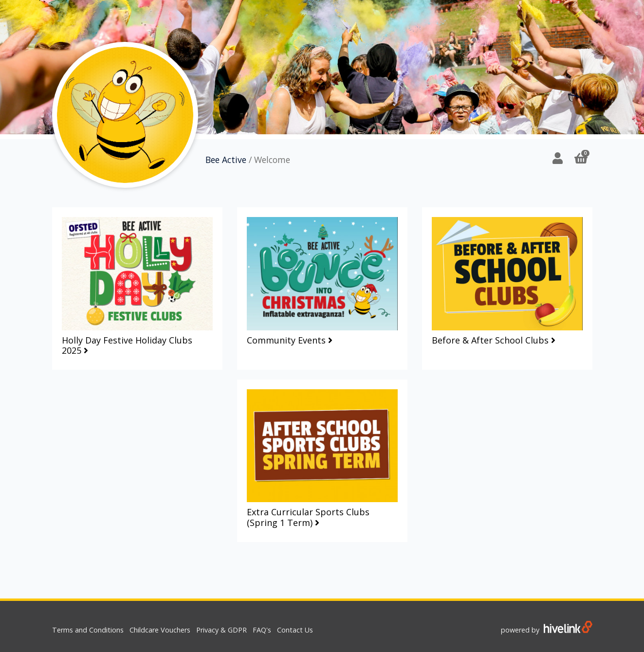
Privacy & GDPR (221, 630)
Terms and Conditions (88, 630)
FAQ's (262, 630)
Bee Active (226, 160)
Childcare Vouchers (160, 630)
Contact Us (295, 630)
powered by (547, 630)
